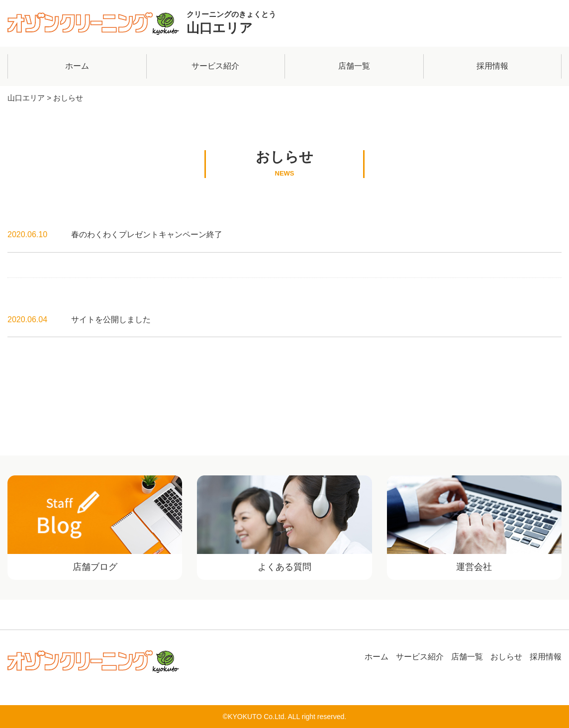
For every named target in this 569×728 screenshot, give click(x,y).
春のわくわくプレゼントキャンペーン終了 (147, 234)
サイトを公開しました (111, 319)
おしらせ (506, 657)
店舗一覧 (354, 66)
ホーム (77, 66)
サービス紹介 (215, 66)
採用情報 (492, 66)
